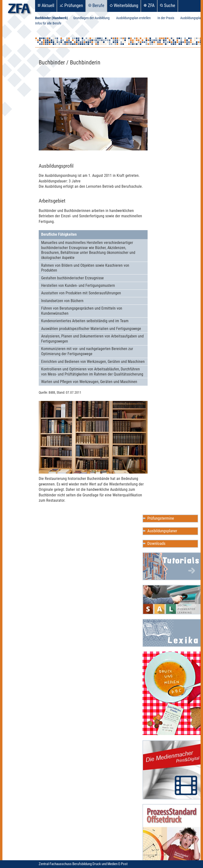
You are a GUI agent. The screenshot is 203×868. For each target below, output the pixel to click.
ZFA (151, 5)
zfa (19, 10)
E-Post (123, 864)
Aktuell (48, 5)
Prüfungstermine (161, 518)
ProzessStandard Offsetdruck (172, 834)
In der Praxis (166, 18)
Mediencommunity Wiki (172, 566)
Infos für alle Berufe (48, 23)
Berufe (98, 5)
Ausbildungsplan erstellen (133, 18)
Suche (170, 5)
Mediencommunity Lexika (172, 633)
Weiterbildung (126, 5)
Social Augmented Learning (172, 600)
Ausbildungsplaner (162, 531)
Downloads (156, 543)
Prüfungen (74, 5)
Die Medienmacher (172, 770)
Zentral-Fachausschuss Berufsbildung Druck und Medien (79, 864)
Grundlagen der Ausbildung (91, 18)
